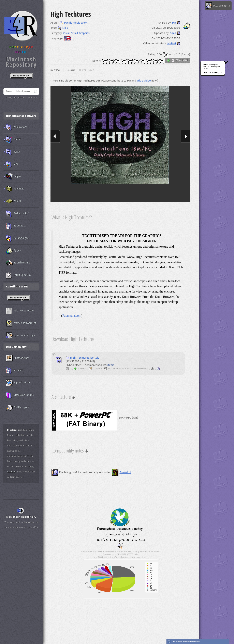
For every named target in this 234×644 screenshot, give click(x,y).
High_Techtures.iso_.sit (82, 358)
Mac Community (16, 347)
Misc (63, 28)
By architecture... (19, 263)
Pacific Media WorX (74, 23)
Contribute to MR (17, 287)
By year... (15, 251)
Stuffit (110, 365)
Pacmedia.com (72, 316)
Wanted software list (21, 323)
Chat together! (18, 358)
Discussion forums (20, 395)
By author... (16, 226)
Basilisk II (121, 472)
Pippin (13, 176)
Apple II (14, 201)
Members (15, 370)
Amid (173, 33)
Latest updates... (19, 275)
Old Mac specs (18, 408)
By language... (18, 238)
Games (14, 139)
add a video (144, 80)
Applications (17, 127)
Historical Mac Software (21, 116)
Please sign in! (218, 6)
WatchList (178, 60)
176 (84, 70)
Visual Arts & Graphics (76, 33)
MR (174, 23)
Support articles (18, 383)
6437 (73, 70)
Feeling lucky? (17, 214)
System (14, 152)
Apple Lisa (15, 189)
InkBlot (172, 43)
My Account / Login (20, 336)
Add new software (20, 311)
